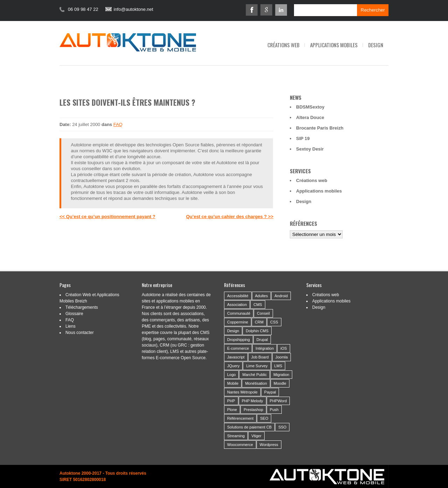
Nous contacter (80, 333)
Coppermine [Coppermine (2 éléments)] (238, 322)
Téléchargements (82, 307)
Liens (71, 326)
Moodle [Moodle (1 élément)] (280, 383)
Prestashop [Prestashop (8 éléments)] (253, 410)
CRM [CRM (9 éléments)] (259, 322)
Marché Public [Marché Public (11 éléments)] (254, 375)
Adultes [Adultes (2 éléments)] (262, 296)
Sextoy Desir (310, 149)
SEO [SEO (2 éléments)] (264, 418)
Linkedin (281, 10)
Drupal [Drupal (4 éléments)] (262, 340)
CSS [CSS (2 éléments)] (274, 322)
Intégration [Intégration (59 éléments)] (265, 348)
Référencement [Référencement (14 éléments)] (240, 418)
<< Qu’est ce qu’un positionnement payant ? (107, 217)
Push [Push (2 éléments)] (274, 410)
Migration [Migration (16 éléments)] (281, 375)
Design (376, 45)
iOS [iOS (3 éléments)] (283, 348)
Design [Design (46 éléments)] (233, 331)
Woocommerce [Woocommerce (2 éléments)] (240, 445)
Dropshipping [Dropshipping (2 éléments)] (239, 340)
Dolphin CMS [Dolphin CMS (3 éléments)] (257, 331)
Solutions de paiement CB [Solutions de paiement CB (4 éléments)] (249, 427)
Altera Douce (310, 117)
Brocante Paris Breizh (320, 128)
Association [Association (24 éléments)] (237, 305)
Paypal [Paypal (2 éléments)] (270, 392)
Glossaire (74, 314)
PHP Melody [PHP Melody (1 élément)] (253, 401)
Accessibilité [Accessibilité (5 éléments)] (238, 296)
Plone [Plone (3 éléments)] (232, 410)
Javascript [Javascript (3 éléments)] (236, 357)
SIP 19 (303, 138)
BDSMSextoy (310, 107)
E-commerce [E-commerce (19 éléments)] (238, 348)
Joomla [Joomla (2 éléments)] (282, 357)
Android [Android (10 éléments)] (281, 296)
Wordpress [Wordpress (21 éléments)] (269, 445)
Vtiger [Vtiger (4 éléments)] (256, 436)
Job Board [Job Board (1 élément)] (260, 357)
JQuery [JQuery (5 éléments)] (233, 366)
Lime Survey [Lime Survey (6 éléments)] (257, 366)
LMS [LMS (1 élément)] (278, 366)
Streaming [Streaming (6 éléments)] (236, 436)
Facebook (252, 10)
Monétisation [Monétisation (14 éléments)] (256, 383)
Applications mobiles (334, 45)
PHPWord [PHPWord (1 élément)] (278, 401)
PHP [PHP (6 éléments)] (231, 401)
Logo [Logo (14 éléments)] (231, 375)
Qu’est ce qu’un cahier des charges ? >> (230, 217)
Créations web (283, 45)
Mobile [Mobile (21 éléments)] (233, 383)
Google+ (266, 10)
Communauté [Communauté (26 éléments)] (239, 313)
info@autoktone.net (134, 9)
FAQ (118, 124)
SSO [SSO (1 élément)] (282, 427)
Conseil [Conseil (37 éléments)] (263, 313)
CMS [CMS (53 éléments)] (258, 305)
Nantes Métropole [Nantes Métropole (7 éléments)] (242, 392)
